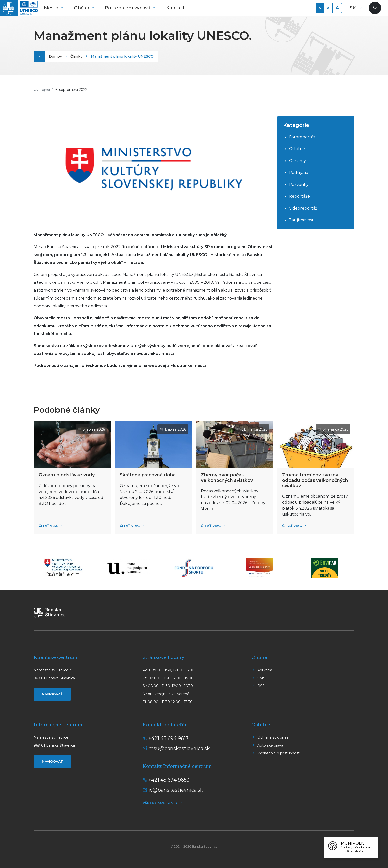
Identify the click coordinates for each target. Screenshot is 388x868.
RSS (261, 686)
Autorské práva (270, 745)
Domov (55, 56)
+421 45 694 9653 (169, 780)
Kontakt (175, 8)
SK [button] (353, 8)
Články (76, 56)
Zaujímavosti (302, 220)
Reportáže (299, 196)
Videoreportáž (303, 208)
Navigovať (52, 694)
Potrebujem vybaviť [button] (128, 8)
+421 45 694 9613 (168, 738)
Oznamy (297, 161)
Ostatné (297, 149)
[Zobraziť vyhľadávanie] (375, 8)
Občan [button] (82, 8)
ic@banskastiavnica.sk (176, 790)
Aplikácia (265, 670)
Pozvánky (299, 184)
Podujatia (299, 173)
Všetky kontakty (160, 803)
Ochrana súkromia (273, 737)
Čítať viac (48, 526)
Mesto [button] (52, 8)
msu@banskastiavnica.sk (179, 748)
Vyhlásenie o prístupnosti (279, 753)
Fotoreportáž (302, 137)
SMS (261, 678)
